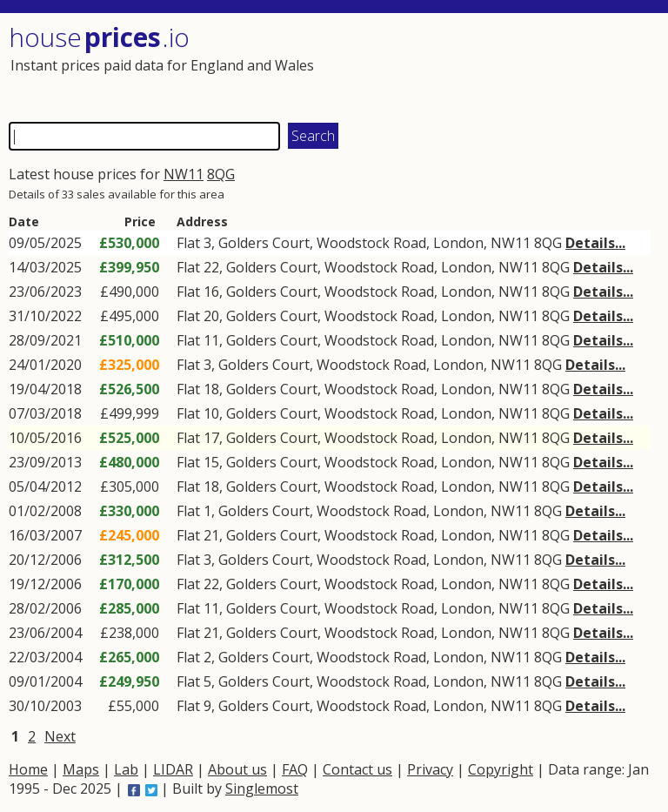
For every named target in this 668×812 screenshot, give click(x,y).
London (458, 243)
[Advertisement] (494, 65)
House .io (99, 37)
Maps (81, 769)
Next (60, 736)
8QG (221, 174)
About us (237, 769)
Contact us (357, 769)
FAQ (295, 769)
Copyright (501, 769)
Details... (595, 243)
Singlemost (262, 789)
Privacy (430, 769)
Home (28, 769)
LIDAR (173, 769)
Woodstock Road (371, 243)
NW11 (184, 174)
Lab (126, 769)
